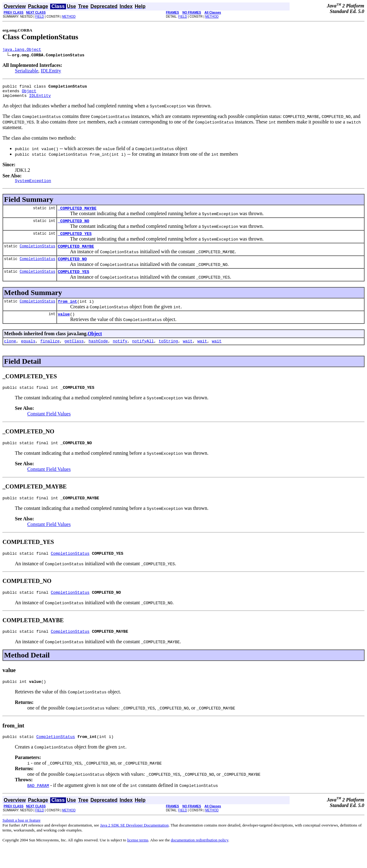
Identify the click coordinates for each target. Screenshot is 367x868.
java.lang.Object (22, 50)
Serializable (27, 72)
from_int (68, 312)
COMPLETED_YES (74, 282)
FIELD (40, 17)
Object (29, 93)
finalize (50, 354)
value (64, 326)
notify (120, 354)
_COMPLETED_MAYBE (77, 214)
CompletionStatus (37, 254)
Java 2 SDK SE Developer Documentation (134, 846)
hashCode (98, 354)
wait (188, 354)
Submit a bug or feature (22, 841)
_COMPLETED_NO (74, 227)
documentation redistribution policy (199, 860)
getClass (74, 354)
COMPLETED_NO (72, 268)
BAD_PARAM (38, 806)
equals (28, 354)
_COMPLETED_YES (75, 241)
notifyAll (143, 354)
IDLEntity (51, 72)
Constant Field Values (49, 428)
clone (10, 354)
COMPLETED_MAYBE (76, 254)
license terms (138, 860)
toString (168, 354)
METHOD (69, 17)
